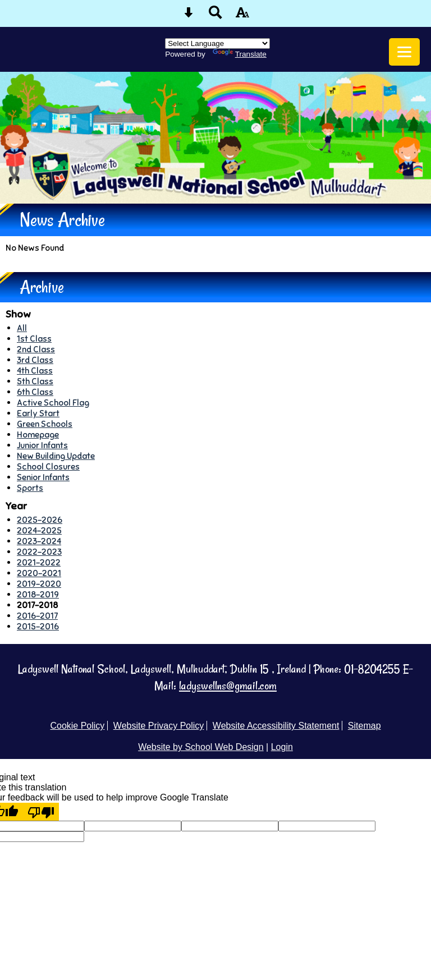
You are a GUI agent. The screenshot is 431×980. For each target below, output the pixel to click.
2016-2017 (37, 616)
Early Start (38, 413)
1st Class (34, 339)
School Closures (48, 466)
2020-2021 (39, 573)
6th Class (35, 392)
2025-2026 (40, 520)
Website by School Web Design (201, 747)
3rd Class (35, 360)
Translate (240, 54)
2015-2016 (38, 626)
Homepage (38, 434)
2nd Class (36, 349)
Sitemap (364, 726)
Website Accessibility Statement (276, 726)
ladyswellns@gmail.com (228, 686)
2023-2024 (39, 541)
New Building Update (56, 456)
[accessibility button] (242, 16)
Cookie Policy (77, 726)
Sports (30, 488)
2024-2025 (39, 530)
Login (282, 747)
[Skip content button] (189, 16)
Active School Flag (53, 402)
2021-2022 (39, 562)
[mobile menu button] (404, 52)
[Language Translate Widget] (217, 43)
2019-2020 (39, 584)
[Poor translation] (41, 812)
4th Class (35, 371)
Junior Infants (42, 445)
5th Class (35, 381)
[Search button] (215, 16)
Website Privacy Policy (159, 726)
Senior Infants (43, 477)
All (22, 328)
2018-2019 (38, 594)
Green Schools (45, 424)
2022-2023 (39, 552)
